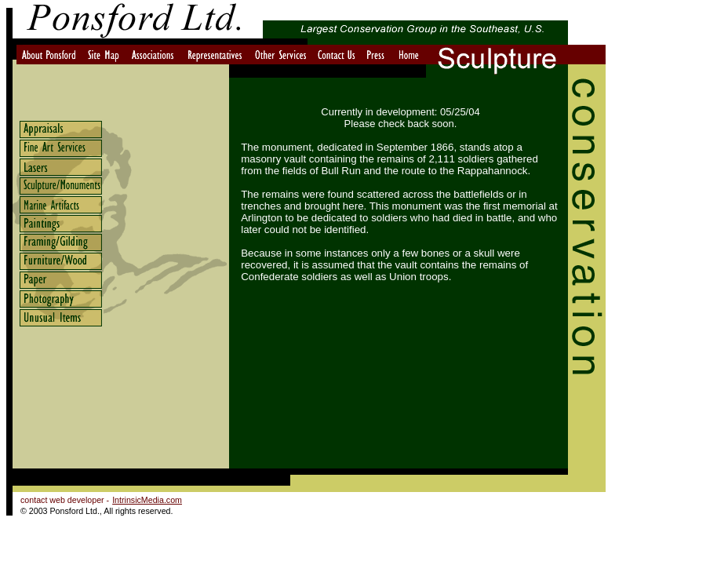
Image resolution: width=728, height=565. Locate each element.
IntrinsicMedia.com (147, 500)
